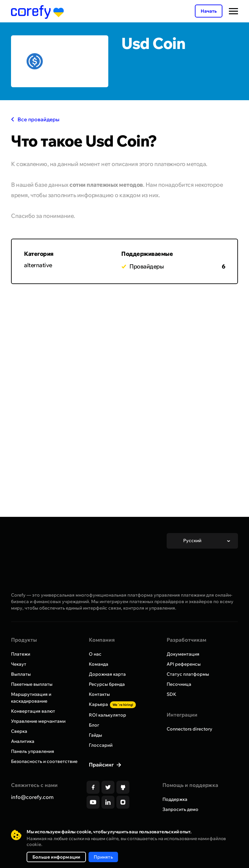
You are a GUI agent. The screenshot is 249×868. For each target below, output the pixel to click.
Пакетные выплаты (32, 684)
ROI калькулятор (107, 715)
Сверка (19, 731)
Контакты (99, 694)
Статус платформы (188, 674)
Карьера (112, 704)
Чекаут (19, 664)
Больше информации (56, 857)
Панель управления (33, 751)
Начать (209, 11)
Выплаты (21, 674)
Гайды (95, 735)
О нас (95, 654)
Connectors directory (190, 729)
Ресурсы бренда (107, 684)
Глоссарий (101, 745)
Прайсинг (102, 765)
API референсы (184, 664)
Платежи (21, 654)
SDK (172, 694)
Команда (99, 664)
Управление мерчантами (38, 721)
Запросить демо (180, 809)
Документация (183, 654)
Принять (103, 857)
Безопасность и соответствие (44, 761)
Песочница (179, 684)
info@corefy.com (32, 797)
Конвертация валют (33, 711)
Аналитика (23, 741)
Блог (94, 725)
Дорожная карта (107, 674)
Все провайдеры (35, 119)
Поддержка (175, 799)
